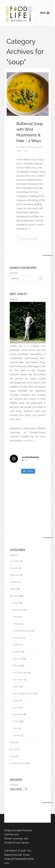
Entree (31, 147)
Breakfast (18, 610)
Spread (17, 735)
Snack (16, 721)
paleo (13, 589)
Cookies (14, 568)
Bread (16, 603)
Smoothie (18, 714)
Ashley (23, 147)
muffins (14, 582)
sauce (16, 707)
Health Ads (47, 255)
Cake (15, 617)
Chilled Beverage (22, 631)
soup (25, 151)
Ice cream (18, 680)
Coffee (16, 645)
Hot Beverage (20, 673)
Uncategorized (18, 763)
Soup (19, 151)
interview (15, 575)
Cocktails (15, 561)
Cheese (17, 624)
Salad (16, 700)
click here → (29, 441)
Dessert (17, 659)
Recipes (39, 147)
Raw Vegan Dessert (23, 694)
